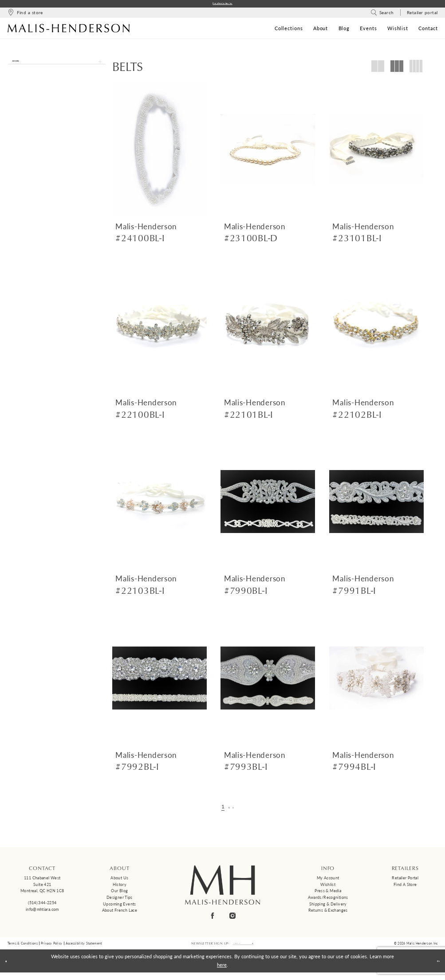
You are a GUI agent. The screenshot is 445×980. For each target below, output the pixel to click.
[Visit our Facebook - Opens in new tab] (213, 919)
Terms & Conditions (23, 949)
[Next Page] (238, 809)
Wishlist (328, 887)
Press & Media (328, 894)
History (120, 887)
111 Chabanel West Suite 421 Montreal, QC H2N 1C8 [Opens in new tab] (42, 887)
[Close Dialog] (10, 968)
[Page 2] (229, 809)
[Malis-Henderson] (69, 31)
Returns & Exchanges (328, 913)
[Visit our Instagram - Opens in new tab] (232, 919)
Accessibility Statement (84, 949)
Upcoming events (120, 907)
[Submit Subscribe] (269, 949)
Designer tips (120, 900)
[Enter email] (243, 949)
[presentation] (159, 152)
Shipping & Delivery (328, 907)
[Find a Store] (25, 16)
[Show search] (382, 16)
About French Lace (120, 913)
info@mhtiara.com (42, 912)
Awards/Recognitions (328, 900)
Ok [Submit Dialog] (434, 968)
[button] (57, 69)
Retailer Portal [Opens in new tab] (405, 881)
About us (119, 881)
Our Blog (119, 894)
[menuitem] (25, 16)
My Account (328, 881)
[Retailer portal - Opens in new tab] (422, 16)
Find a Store (405, 887)
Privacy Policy (51, 949)
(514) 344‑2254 (42, 906)
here (222, 972)
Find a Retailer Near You (222, 5)
